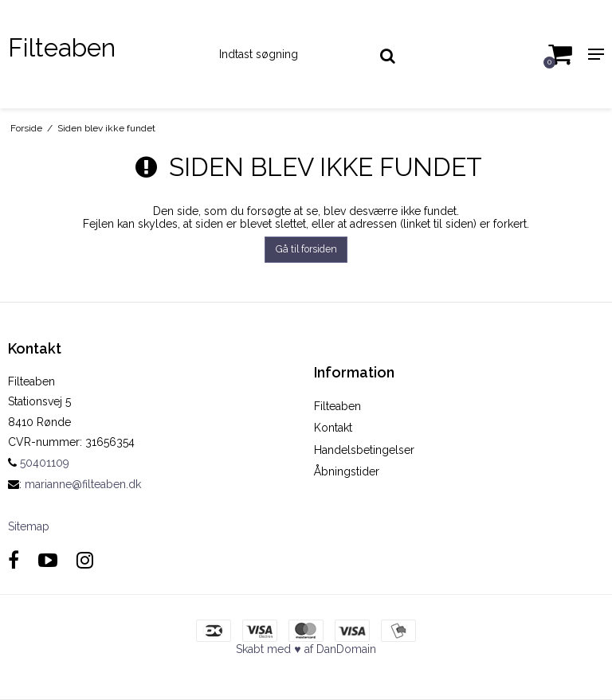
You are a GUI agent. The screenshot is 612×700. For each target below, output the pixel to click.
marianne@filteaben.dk (83, 484)
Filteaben (62, 47)
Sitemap (29, 526)
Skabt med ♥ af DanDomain (306, 649)
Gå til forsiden (306, 249)
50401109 (39, 463)
